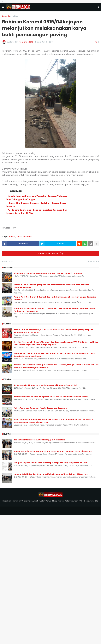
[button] (3, 7)
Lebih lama (93, 261)
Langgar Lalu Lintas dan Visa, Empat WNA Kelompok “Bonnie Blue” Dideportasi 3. (52, 474)
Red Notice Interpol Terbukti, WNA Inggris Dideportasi (39, 440)
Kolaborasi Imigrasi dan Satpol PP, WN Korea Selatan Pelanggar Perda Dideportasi (53, 451)
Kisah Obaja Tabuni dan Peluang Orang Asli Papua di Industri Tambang (48, 273)
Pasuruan (28, 237)
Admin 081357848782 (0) (51, 254)
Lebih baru (8, 261)
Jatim (19, 237)
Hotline (15, 16)
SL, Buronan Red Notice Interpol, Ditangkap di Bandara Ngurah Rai (45, 385)
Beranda (6, 16)
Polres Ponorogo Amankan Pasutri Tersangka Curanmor (41, 408)
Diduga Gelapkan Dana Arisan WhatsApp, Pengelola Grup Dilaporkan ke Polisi (51, 463)
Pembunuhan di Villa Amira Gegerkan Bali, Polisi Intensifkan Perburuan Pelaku (51, 397)
